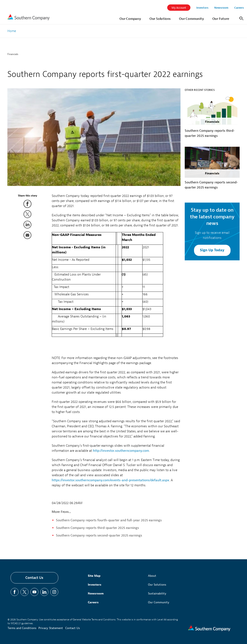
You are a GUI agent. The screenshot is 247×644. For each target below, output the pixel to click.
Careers (93, 602)
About (152, 576)
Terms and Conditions (22, 628)
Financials (13, 54)
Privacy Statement (51, 628)
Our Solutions (157, 585)
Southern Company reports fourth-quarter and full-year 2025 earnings (109, 520)
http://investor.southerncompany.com (121, 451)
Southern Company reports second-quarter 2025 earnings (99, 535)
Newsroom (96, 594)
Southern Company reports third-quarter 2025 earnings (97, 528)
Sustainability (157, 594)
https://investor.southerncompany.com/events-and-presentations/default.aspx (111, 480)
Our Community (159, 602)
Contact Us (34, 578)
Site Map (94, 576)
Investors (95, 585)
